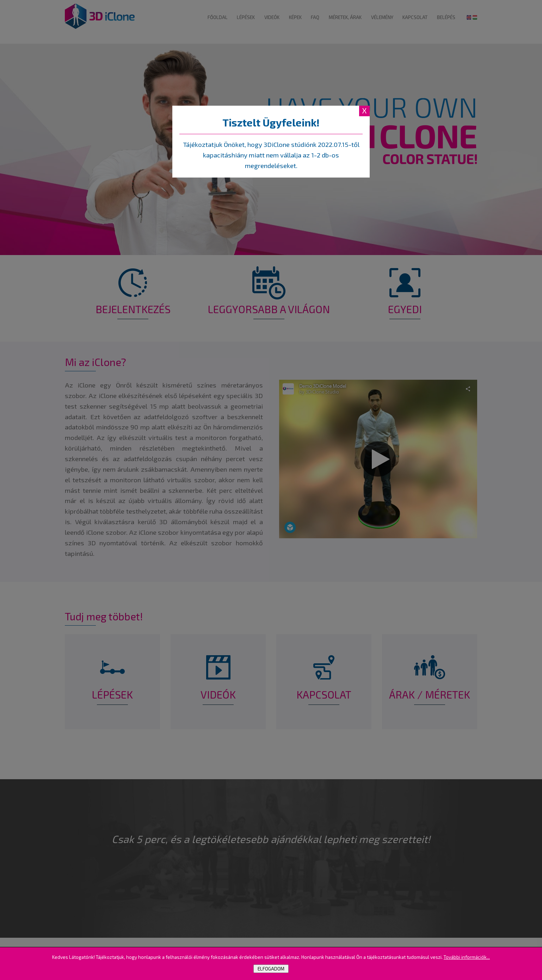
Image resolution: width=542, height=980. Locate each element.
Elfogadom (271, 969)
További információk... (467, 957)
